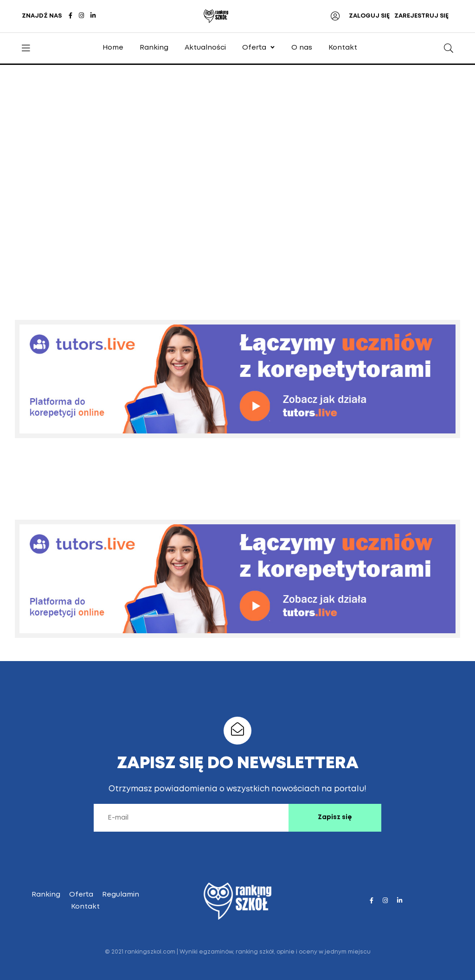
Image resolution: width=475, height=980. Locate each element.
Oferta (254, 48)
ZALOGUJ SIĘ (369, 16)
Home (113, 48)
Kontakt (343, 48)
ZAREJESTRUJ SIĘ (421, 16)
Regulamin (121, 895)
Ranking (154, 48)
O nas (302, 48)
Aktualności (205, 48)
